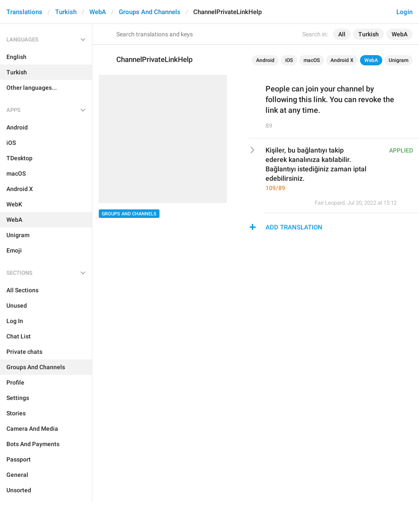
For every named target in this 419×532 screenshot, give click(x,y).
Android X (342, 60)
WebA (98, 12)
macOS (312, 60)
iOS (289, 60)
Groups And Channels (150, 12)
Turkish (66, 12)
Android (265, 60)
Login (404, 12)
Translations (24, 12)
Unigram (398, 60)
